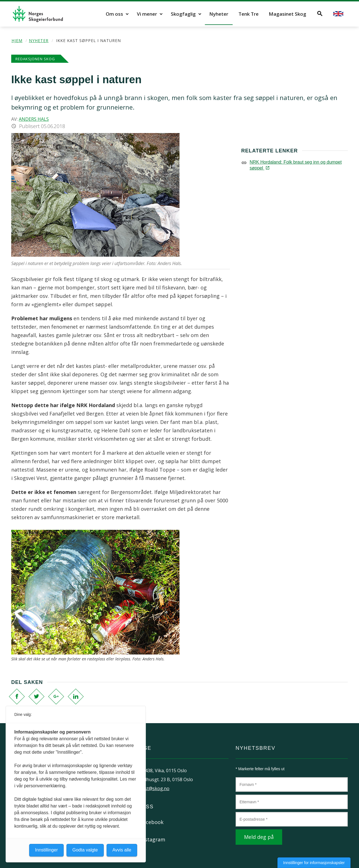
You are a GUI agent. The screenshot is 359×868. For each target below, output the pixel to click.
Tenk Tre (248, 14)
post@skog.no (154, 788)
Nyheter (219, 14)
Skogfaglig (183, 14)
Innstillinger (46, 850)
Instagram (153, 839)
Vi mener (147, 14)
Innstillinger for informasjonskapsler (314, 863)
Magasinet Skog (287, 14)
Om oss (114, 14)
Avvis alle (122, 850)
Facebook (152, 822)
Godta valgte (85, 850)
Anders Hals (34, 119)
